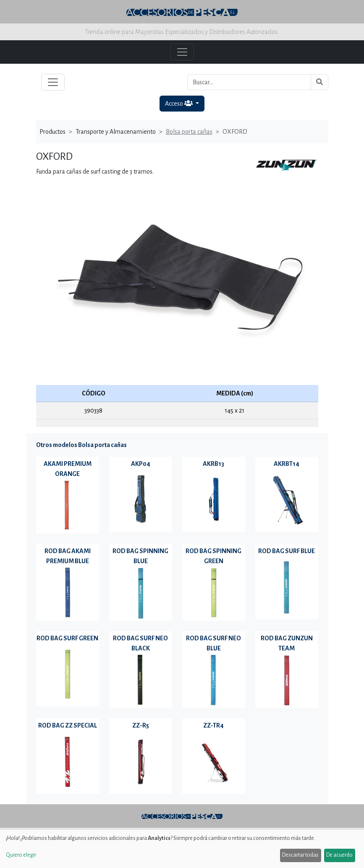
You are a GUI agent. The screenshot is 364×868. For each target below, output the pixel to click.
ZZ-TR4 (213, 725)
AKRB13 (213, 464)
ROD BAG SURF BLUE (287, 551)
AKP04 (141, 464)
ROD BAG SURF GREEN (67, 638)
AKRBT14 (287, 464)
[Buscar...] (249, 82)
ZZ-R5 (141, 725)
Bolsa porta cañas (189, 132)
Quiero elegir (21, 855)
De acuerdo (339, 855)
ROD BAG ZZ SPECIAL (68, 725)
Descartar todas (300, 855)
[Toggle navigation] (53, 82)
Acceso (179, 103)
